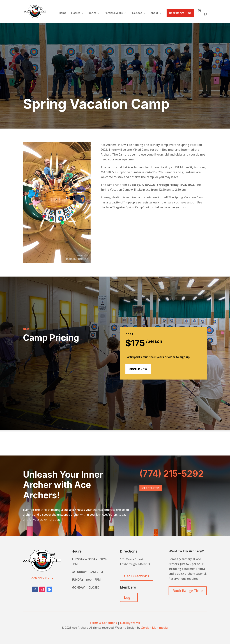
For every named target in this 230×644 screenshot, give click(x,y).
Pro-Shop (137, 13)
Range (92, 13)
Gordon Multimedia (154, 628)
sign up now (138, 369)
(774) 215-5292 (172, 474)
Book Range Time (180, 13)
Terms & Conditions (103, 623)
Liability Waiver (130, 623)
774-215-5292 (42, 578)
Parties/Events (114, 13)
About (154, 13)
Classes (76, 13)
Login (129, 597)
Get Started (151, 488)
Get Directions (137, 576)
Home (63, 13)
